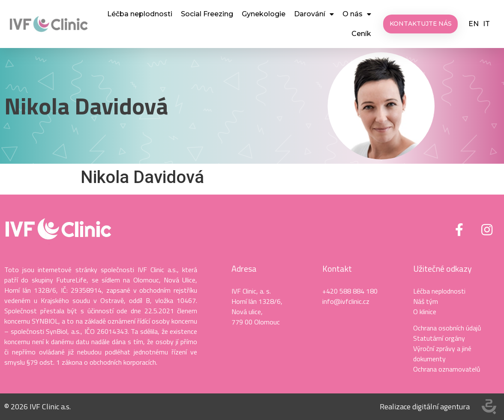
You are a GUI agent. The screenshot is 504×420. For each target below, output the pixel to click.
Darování (314, 14)
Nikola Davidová (86, 106)
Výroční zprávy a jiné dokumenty (442, 354)
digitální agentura (441, 406)
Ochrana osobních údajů (447, 328)
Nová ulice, (247, 312)
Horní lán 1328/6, (257, 301)
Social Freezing (207, 14)
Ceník (361, 34)
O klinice (425, 312)
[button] (421, 24)
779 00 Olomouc (256, 322)
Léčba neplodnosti (140, 14)
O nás (357, 14)
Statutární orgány (439, 338)
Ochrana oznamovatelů (447, 369)
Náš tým (426, 301)
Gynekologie (264, 14)
